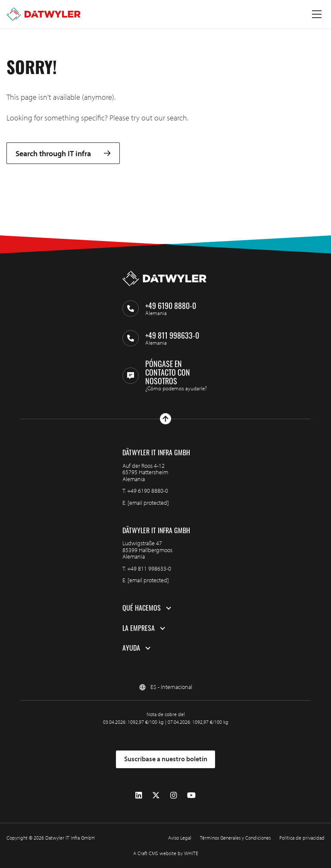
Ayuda (131, 648)
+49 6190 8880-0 (148, 491)
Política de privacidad (302, 838)
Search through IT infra (63, 153)
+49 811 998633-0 (149, 568)
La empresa (139, 628)
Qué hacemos (142, 608)
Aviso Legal (180, 838)
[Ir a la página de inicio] (44, 14)
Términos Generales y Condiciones (235, 838)
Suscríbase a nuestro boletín (166, 759)
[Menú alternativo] (317, 14)
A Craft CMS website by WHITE (166, 853)
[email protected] (148, 503)
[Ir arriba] (165, 419)
